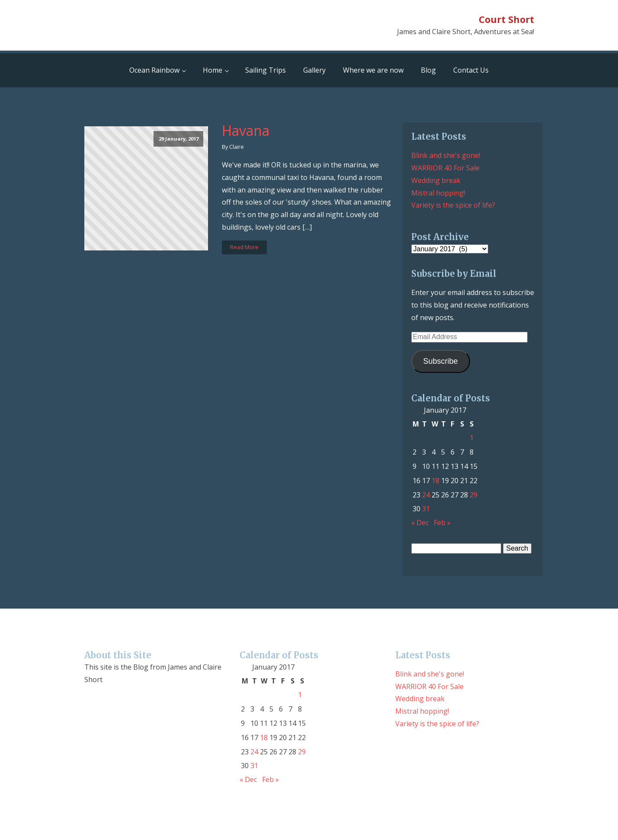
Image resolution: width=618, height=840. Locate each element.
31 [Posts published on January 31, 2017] (426, 509)
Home (213, 70)
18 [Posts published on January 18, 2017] (435, 481)
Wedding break (436, 180)
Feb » (442, 523)
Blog (428, 70)
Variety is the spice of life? (453, 205)
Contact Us (471, 70)
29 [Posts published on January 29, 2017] (474, 495)
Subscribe (440, 361)
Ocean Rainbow (154, 70)
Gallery (314, 70)
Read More (244, 247)
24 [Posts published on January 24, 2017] (426, 495)
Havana (246, 131)
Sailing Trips (266, 70)
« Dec (420, 523)
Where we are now (373, 70)
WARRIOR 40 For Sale (445, 168)
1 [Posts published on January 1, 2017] (472, 438)
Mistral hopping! (438, 193)
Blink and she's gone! (446, 155)
